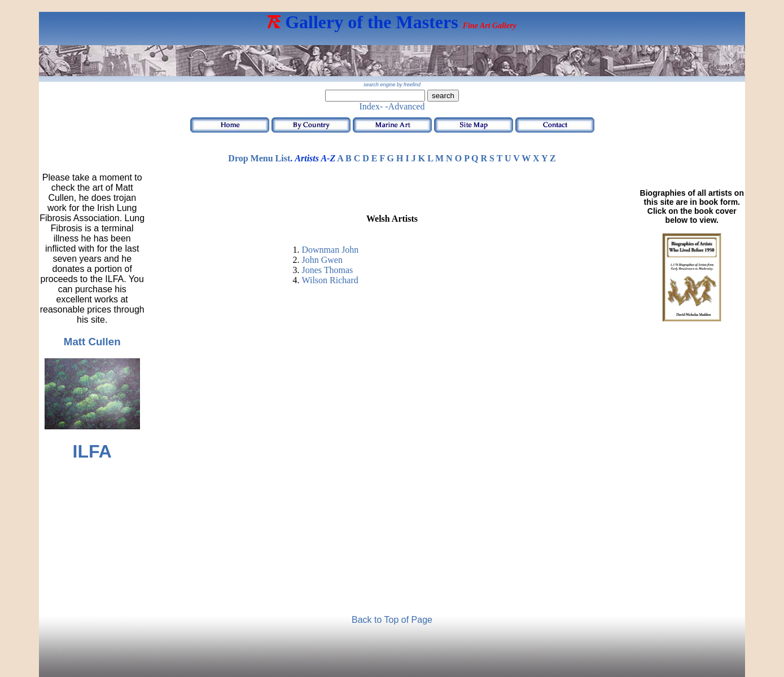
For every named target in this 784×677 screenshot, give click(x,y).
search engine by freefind (392, 85)
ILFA (92, 451)
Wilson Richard (330, 280)
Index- (371, 106)
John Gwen (322, 260)
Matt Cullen (92, 342)
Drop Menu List (259, 158)
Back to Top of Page (392, 620)
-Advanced (405, 106)
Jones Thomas (327, 270)
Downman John (330, 250)
